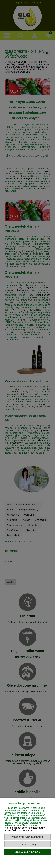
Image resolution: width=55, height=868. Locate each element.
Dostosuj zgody (28, 844)
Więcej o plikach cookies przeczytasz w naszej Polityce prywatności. (25, 829)
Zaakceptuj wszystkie (28, 852)
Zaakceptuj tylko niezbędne (28, 837)
